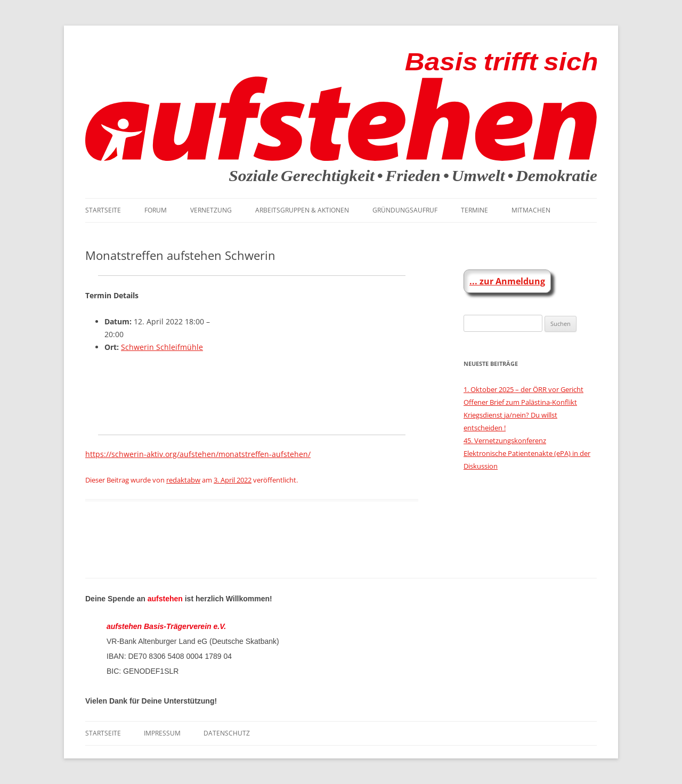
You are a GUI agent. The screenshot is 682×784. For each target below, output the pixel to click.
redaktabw (183, 480)
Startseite (103, 210)
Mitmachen (531, 210)
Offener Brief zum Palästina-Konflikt (520, 402)
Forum (156, 210)
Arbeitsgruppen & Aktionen (302, 210)
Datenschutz (227, 733)
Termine (474, 210)
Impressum (162, 733)
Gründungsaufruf (405, 210)
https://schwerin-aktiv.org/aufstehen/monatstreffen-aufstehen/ (198, 454)
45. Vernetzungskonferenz (505, 440)
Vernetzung (211, 210)
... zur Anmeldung (507, 281)
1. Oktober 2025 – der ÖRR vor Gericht (523, 389)
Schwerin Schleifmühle (162, 347)
